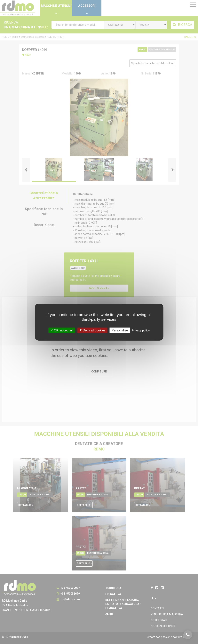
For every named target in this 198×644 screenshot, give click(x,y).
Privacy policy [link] (141, 330)
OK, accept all (62, 330)
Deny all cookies (92, 330)
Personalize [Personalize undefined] (120, 330)
